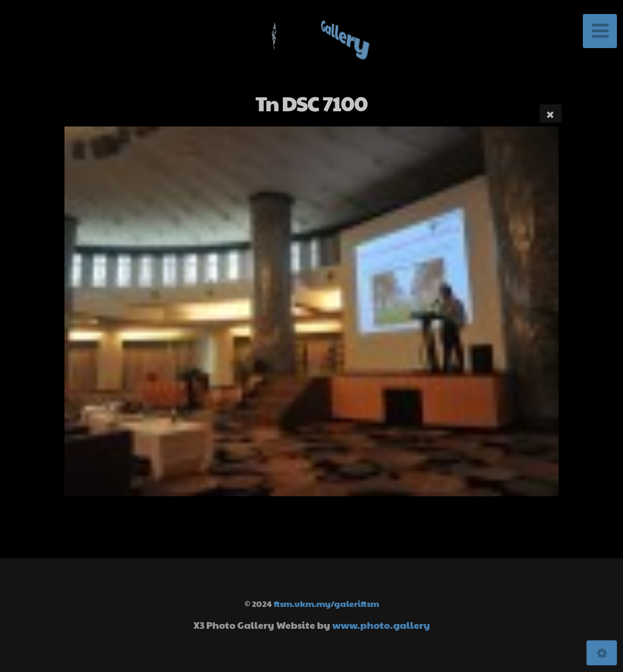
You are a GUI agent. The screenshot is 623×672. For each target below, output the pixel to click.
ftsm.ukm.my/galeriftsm (326, 603)
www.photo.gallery (381, 625)
